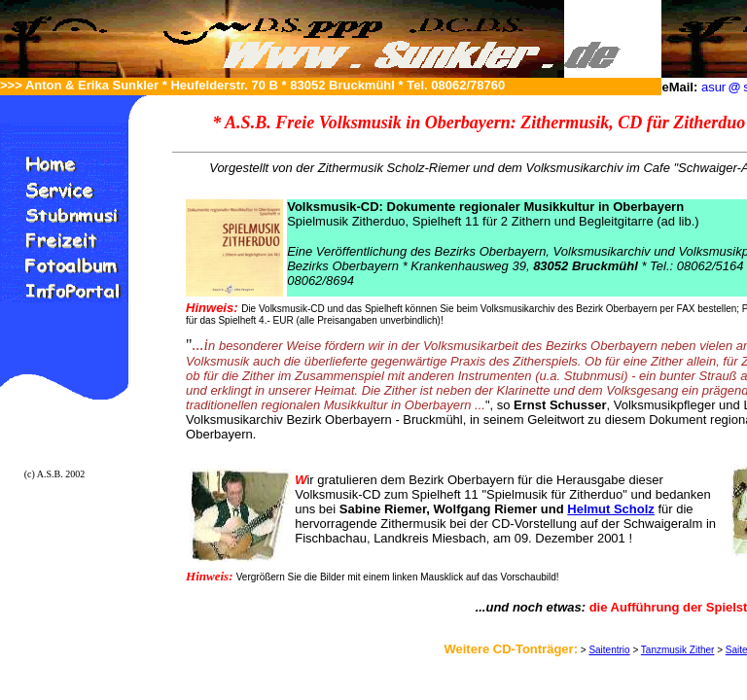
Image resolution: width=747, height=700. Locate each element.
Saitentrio (609, 650)
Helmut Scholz (611, 509)
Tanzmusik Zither (678, 650)
